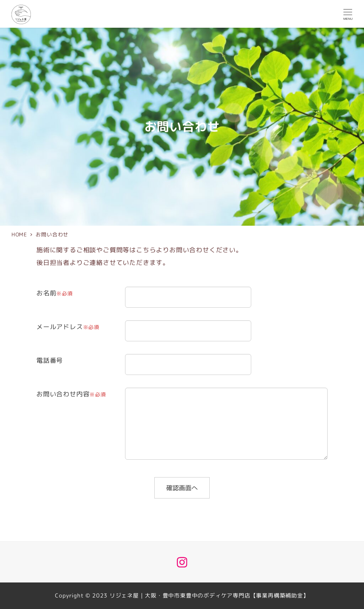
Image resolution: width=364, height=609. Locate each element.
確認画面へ (187, 488)
